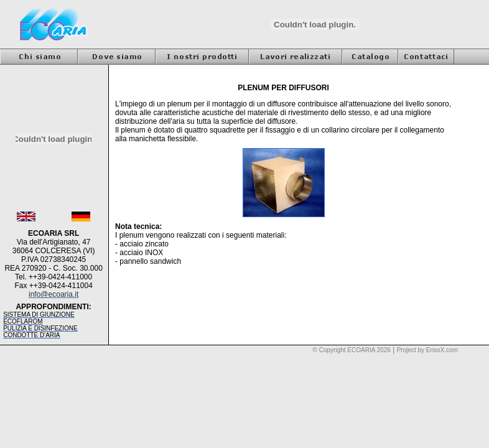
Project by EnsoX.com (427, 350)
